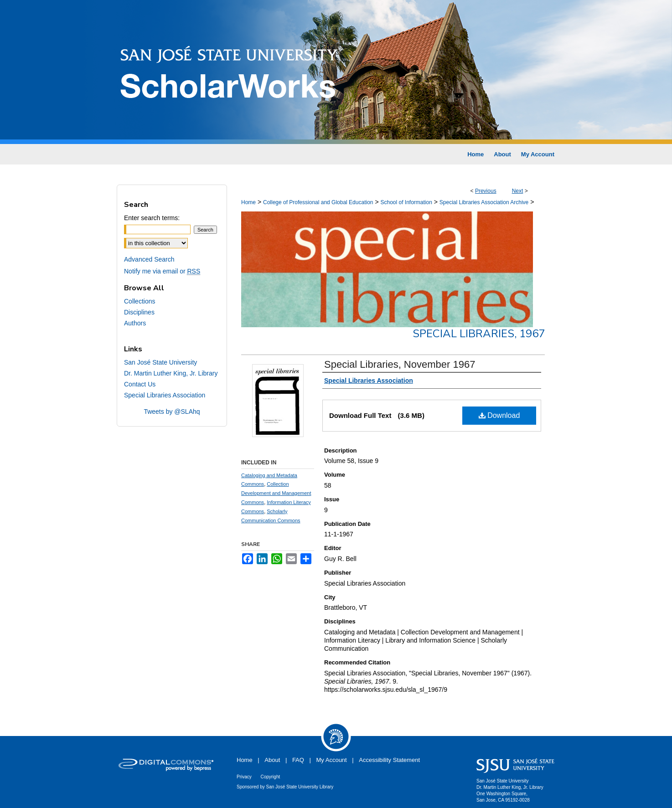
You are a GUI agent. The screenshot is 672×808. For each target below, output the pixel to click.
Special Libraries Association (165, 395)
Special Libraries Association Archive (484, 202)
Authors (135, 323)
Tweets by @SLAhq (172, 412)
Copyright (270, 777)
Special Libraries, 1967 (479, 334)
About (272, 760)
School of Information (406, 202)
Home (248, 202)
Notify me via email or (162, 271)
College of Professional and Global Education (318, 202)
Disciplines (139, 312)
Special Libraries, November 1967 (400, 364)
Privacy (244, 777)
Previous (486, 191)
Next (518, 191)
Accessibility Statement (389, 760)
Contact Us (140, 384)
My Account (332, 760)
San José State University (160, 362)
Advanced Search (149, 259)
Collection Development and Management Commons (276, 493)
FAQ (298, 760)
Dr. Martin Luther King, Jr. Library (171, 373)
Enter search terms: (152, 218)
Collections (140, 301)
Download (499, 415)
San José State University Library (300, 787)
